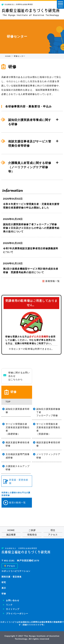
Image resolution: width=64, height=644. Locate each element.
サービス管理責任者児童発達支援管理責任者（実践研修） (48, 429)
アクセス (53, 535)
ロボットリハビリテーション (16, 571)
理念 (53, 530)
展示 (4, 588)
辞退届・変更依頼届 (16, 481)
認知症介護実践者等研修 (18, 411)
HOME (8, 56)
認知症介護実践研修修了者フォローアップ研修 (48, 412)
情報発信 (32, 535)
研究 (4, 582)
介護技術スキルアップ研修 (18, 468)
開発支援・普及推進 (12, 577)
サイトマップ (13, 609)
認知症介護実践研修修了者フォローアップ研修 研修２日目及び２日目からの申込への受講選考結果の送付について (31, 228)
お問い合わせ (13, 600)
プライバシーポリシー (17, 614)
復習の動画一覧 (15, 503)
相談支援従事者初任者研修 (18, 444)
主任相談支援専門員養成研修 (18, 456)
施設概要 (11, 535)
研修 (4, 594)
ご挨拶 (32, 530)
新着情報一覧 (51, 281)
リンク (9, 605)
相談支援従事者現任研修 (48, 444)
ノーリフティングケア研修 (48, 456)
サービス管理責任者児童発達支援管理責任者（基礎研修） (18, 429)
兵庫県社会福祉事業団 (17, 4)
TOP (8, 402)
